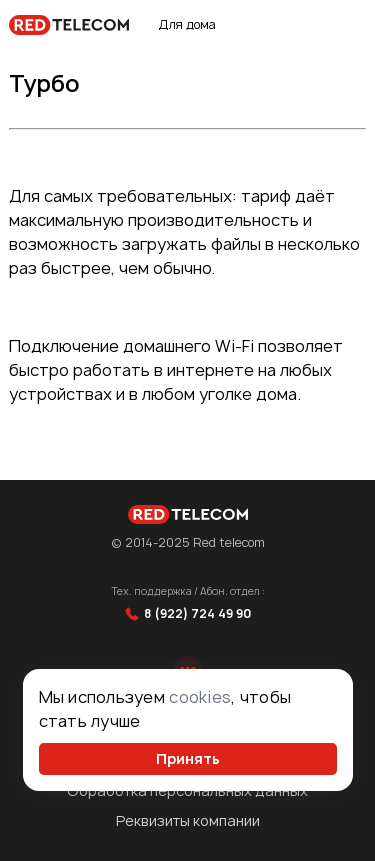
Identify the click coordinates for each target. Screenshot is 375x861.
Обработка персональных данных (187, 790)
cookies (200, 697)
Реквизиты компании (188, 820)
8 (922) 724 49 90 (188, 613)
